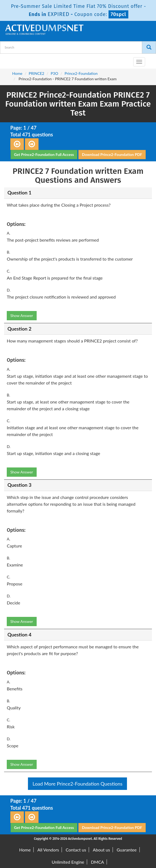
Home (17, 73)
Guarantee (127, 850)
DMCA (98, 862)
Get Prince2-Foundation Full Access (44, 154)
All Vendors (48, 850)
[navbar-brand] (11, 60)
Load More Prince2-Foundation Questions (77, 784)
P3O (55, 73)
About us (101, 850)
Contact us (76, 850)
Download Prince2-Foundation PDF (112, 154)
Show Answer (22, 316)
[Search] (149, 47)
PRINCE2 (36, 73)
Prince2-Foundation (81, 73)
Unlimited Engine (68, 862)
